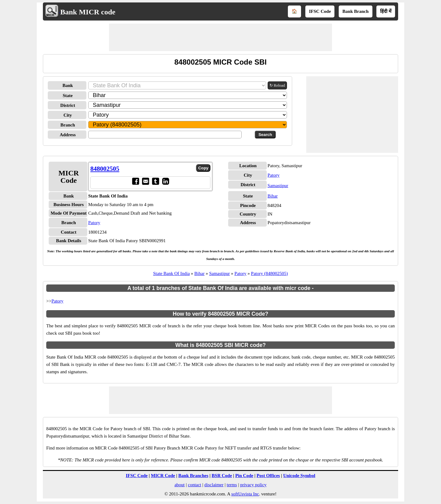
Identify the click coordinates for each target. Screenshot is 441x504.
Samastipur (278, 186)
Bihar (273, 196)
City (68, 115)
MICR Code (163, 476)
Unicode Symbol (299, 476)
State (68, 96)
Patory (94, 223)
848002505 (105, 169)
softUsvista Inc (245, 494)
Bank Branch (355, 11)
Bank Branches (193, 476)
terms (232, 485)
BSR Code (222, 476)
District (68, 105)
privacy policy (253, 485)
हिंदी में (386, 11)
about (180, 485)
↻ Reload (277, 85)
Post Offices (268, 476)
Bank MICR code (88, 12)
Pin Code (244, 476)
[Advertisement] (221, 37)
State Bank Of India (171, 273)
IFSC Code (320, 11)
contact (194, 485)
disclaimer (214, 485)
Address (68, 135)
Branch (68, 125)
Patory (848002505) (269, 273)
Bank (68, 85)
